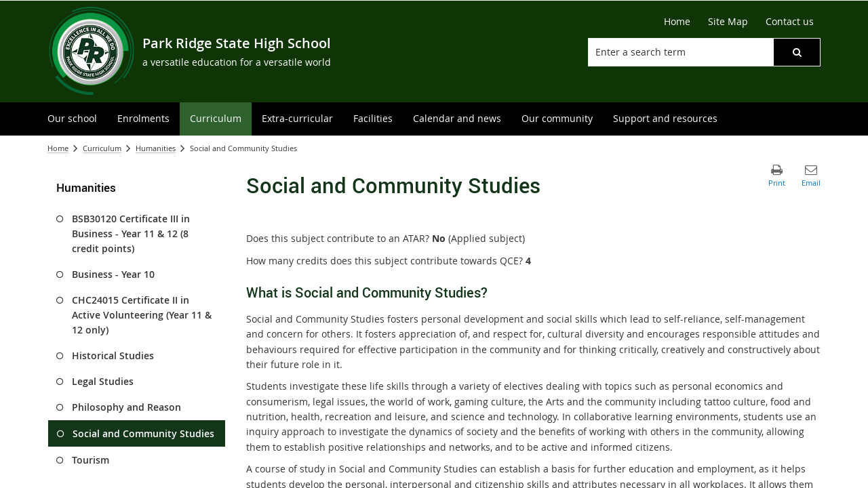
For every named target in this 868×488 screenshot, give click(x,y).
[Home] (677, 22)
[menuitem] (72, 119)
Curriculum (102, 148)
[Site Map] (728, 22)
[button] (797, 52)
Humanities (156, 148)
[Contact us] (790, 22)
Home (58, 148)
